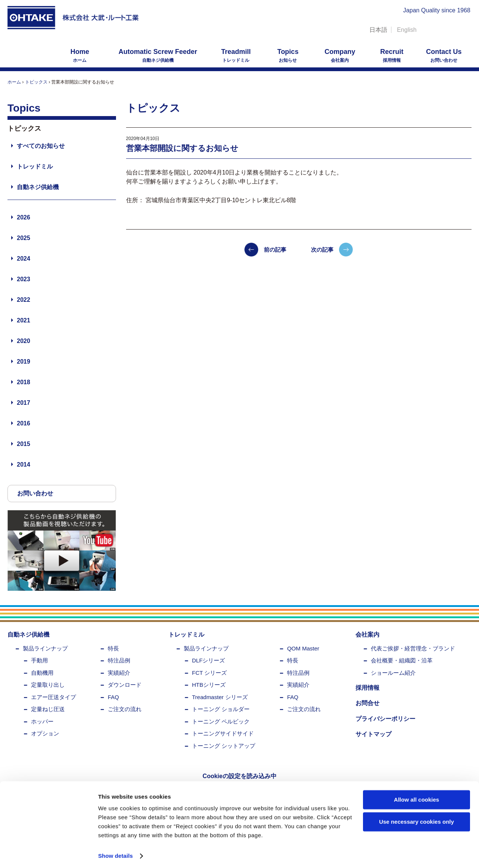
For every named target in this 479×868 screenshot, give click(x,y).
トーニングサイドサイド (223, 733)
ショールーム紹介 (393, 673)
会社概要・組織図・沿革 (402, 660)
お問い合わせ (444, 55)
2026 (24, 217)
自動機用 (42, 673)
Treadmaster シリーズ (220, 697)
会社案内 (340, 55)
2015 (24, 444)
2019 (24, 362)
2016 (24, 423)
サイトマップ (373, 734)
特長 (113, 648)
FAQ (113, 697)
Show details (115, 853)
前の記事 (275, 250)
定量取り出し (48, 685)
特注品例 (119, 660)
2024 (24, 259)
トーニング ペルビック (221, 721)
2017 (24, 403)
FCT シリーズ (209, 673)
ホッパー (42, 721)
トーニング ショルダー (221, 709)
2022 (24, 300)
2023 (24, 279)
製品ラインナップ (45, 648)
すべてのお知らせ (41, 146)
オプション (45, 733)
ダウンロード (125, 685)
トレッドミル (236, 55)
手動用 (39, 660)
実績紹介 (119, 673)
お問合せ (367, 703)
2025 (24, 238)
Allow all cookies (417, 797)
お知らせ (288, 55)
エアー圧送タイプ (54, 697)
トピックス (36, 82)
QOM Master (303, 648)
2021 (24, 320)
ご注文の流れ (125, 709)
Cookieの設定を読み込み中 (239, 776)
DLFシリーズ (208, 660)
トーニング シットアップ (224, 746)
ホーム (80, 55)
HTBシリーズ (209, 685)
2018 (24, 382)
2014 (24, 465)
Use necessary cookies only (417, 819)
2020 (24, 341)
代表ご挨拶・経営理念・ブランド (413, 648)
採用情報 (392, 55)
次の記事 (322, 250)
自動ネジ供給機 (158, 55)
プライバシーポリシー (385, 719)
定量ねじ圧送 (48, 709)
